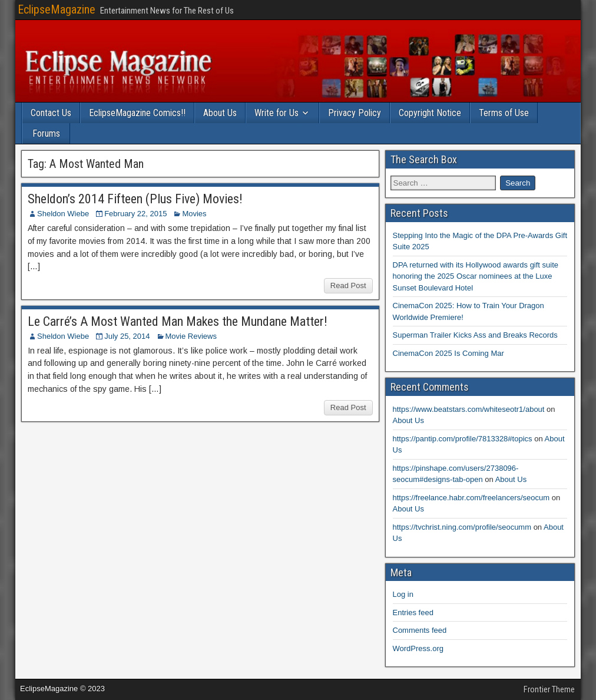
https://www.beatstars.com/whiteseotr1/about (469, 409)
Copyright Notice (430, 113)
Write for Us (277, 113)
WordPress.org (418, 648)
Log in (403, 594)
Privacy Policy (355, 113)
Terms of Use (504, 113)
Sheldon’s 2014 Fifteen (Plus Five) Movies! (135, 199)
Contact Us (51, 113)
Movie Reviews (191, 336)
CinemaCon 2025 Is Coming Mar (448, 353)
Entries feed (413, 612)
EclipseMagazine (57, 9)
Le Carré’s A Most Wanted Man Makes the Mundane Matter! (178, 321)
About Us (220, 113)
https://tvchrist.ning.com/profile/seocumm (462, 527)
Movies (194, 214)
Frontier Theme (549, 689)
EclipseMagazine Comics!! (137, 113)
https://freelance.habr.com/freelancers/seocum (471, 498)
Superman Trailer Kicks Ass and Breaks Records (475, 335)
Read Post (348, 285)
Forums (46, 133)
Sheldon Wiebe (63, 214)
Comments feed (420, 630)
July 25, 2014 (127, 336)
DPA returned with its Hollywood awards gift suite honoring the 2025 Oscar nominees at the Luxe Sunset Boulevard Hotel (476, 276)
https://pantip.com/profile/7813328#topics (463, 439)
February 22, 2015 (135, 214)
